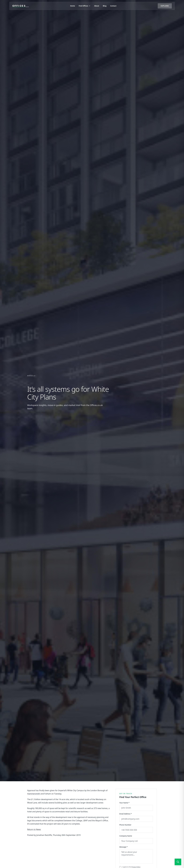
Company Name (126, 836)
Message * (124, 847)
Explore (165, 6)
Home (73, 6)
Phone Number (125, 825)
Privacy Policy (136, 867)
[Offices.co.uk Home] (21, 6)
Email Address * (126, 814)
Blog (105, 6)
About (97, 6)
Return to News (34, 829)
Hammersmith (34, 794)
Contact (113, 6)
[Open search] (178, 862)
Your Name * (124, 803)
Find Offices (85, 6)
